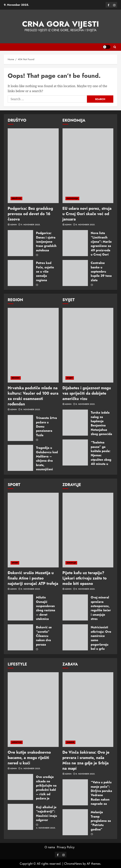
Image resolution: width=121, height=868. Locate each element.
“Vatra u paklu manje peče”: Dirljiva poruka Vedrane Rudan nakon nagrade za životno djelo (101, 795)
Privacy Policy (66, 847)
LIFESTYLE (17, 742)
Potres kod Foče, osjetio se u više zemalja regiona (45, 272)
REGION (16, 378)
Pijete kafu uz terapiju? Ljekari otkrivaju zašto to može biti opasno (85, 578)
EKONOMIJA (72, 198)
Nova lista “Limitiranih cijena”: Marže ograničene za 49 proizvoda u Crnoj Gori (101, 244)
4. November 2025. (46, 828)
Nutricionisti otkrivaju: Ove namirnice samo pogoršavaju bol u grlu (101, 638)
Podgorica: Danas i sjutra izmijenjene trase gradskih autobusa (46, 242)
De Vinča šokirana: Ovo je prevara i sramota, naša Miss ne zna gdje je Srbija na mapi (86, 760)
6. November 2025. (31, 769)
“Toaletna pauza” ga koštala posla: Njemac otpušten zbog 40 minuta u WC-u (101, 455)
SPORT (15, 563)
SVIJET (70, 378)
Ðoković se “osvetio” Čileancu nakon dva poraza (44, 636)
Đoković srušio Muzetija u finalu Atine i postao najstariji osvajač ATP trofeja (33, 578)
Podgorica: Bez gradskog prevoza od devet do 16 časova (30, 214)
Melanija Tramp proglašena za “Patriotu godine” (101, 821)
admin (13, 225)
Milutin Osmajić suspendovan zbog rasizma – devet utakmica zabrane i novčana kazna (47, 612)
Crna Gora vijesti (61, 24)
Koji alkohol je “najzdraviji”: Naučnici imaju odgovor (46, 814)
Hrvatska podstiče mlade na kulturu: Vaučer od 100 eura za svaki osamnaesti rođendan (33, 396)
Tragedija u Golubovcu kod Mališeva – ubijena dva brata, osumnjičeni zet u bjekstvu (47, 461)
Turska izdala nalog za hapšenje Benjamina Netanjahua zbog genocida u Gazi (101, 425)
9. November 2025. (31, 225)
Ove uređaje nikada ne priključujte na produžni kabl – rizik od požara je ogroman (46, 790)
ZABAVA (71, 742)
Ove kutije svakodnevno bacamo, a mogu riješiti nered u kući (29, 758)
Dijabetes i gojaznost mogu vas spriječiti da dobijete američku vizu (87, 393)
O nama (50, 847)
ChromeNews (73, 864)
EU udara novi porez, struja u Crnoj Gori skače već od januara (87, 214)
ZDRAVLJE (71, 563)
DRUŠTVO (16, 198)
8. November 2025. (86, 225)
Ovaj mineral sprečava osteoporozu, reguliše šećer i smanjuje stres (101, 608)
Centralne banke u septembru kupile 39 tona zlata (101, 272)
